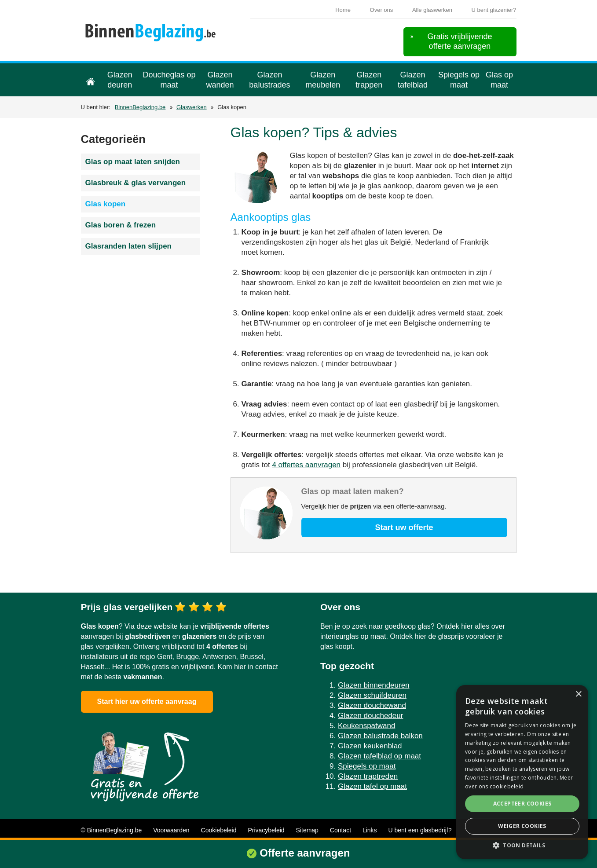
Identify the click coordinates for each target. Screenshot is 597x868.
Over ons (382, 10)
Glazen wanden (220, 80)
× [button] (578, 694)
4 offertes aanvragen (306, 465)
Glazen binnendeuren (374, 685)
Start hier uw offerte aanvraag (147, 701)
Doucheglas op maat (169, 80)
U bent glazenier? (494, 10)
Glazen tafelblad (413, 80)
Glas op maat (499, 80)
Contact (341, 830)
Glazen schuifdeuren (372, 695)
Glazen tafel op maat (372, 786)
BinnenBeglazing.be (140, 107)
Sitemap (307, 830)
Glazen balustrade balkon (380, 736)
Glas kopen (106, 204)
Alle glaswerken (432, 10)
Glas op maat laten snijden (133, 162)
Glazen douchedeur (370, 716)
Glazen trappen (369, 80)
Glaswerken (192, 107)
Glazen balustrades (269, 80)
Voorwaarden (171, 830)
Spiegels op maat (459, 80)
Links (370, 830)
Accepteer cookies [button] (522, 804)
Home (343, 10)
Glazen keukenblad (370, 746)
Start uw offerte (404, 527)
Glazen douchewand (372, 705)
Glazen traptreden (368, 776)
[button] (522, 845)
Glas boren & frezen (121, 225)
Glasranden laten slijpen (129, 246)
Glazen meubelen (323, 80)
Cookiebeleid (219, 830)
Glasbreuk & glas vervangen (136, 183)
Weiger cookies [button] (522, 826)
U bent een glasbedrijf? (420, 830)
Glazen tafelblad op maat (379, 756)
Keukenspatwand (366, 726)
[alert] (522, 772)
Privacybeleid (266, 830)
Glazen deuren (120, 80)
